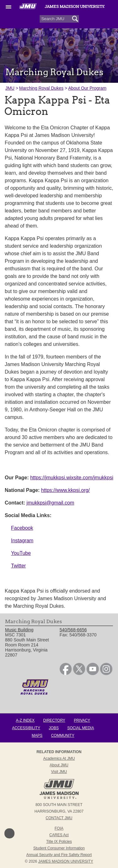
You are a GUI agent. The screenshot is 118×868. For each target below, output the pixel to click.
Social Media (81, 728)
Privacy (82, 720)
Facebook (22, 528)
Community (63, 736)
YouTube (21, 553)
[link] (66, 674)
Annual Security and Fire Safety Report (59, 855)
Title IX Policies (59, 842)
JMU (10, 88)
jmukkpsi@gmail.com (50, 503)
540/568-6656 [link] (73, 630)
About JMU (59, 765)
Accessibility (26, 728)
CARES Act (59, 835)
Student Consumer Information (59, 848)
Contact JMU (59, 818)
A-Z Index (25, 720)
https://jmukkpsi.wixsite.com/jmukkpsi (72, 478)
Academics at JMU (59, 758)
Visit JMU (59, 772)
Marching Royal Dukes (41, 88)
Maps (37, 736)
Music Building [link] (19, 630)
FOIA (59, 828)
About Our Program (87, 88)
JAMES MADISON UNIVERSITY (66, 861)
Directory (54, 720)
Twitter (18, 566)
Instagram (22, 541)
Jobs (54, 728)
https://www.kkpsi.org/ (66, 490)
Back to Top (9, 833)
